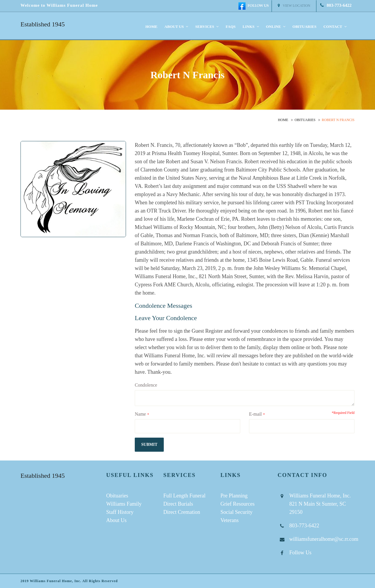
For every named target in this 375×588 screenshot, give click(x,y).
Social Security (237, 512)
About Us (117, 520)
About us (176, 27)
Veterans (230, 520)
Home (151, 27)
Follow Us (301, 553)
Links (251, 27)
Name (140, 414)
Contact (335, 27)
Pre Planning (234, 496)
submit (149, 445)
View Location (294, 6)
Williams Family (124, 504)
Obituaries (304, 27)
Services (207, 27)
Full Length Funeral (185, 496)
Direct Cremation (182, 512)
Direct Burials (178, 504)
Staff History (120, 512)
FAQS (231, 27)
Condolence (146, 385)
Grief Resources (238, 504)
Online (276, 27)
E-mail (255, 414)
